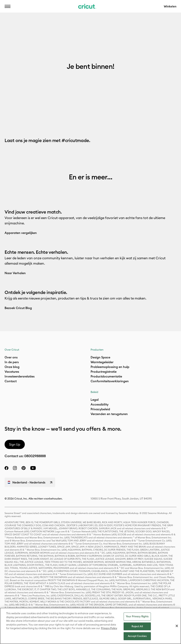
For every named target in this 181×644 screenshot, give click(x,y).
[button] (8, 6)
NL (35, 9)
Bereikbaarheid (87, 9)
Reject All (137, 626)
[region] (90, 626)
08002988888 (35, 456)
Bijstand (56, 9)
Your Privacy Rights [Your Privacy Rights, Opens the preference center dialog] (137, 616)
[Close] (177, 626)
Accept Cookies (137, 636)
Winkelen (170, 6)
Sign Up (15, 444)
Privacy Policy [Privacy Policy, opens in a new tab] (109, 628)
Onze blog (12, 367)
